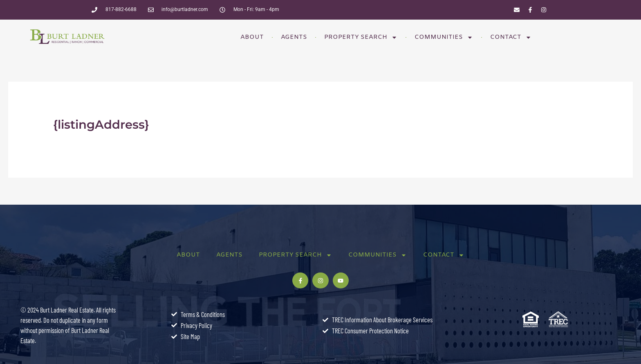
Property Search (361, 37)
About (252, 37)
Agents (294, 37)
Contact (511, 37)
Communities (444, 37)
